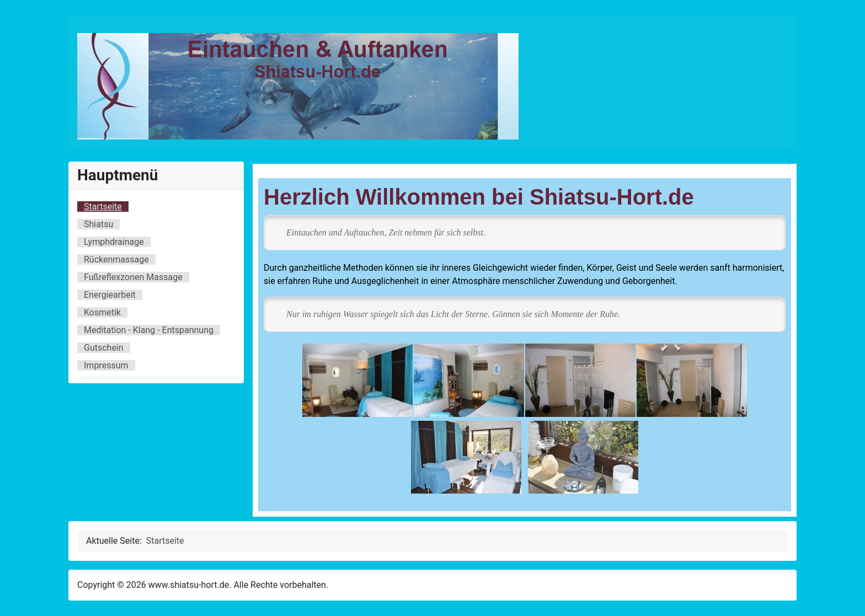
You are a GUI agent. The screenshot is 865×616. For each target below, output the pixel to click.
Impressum (106, 365)
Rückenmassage (116, 259)
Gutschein (104, 348)
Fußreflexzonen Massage (133, 277)
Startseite (103, 207)
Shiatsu (98, 224)
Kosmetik (102, 312)
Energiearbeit (110, 295)
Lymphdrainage (114, 242)
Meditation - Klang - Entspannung (149, 330)
